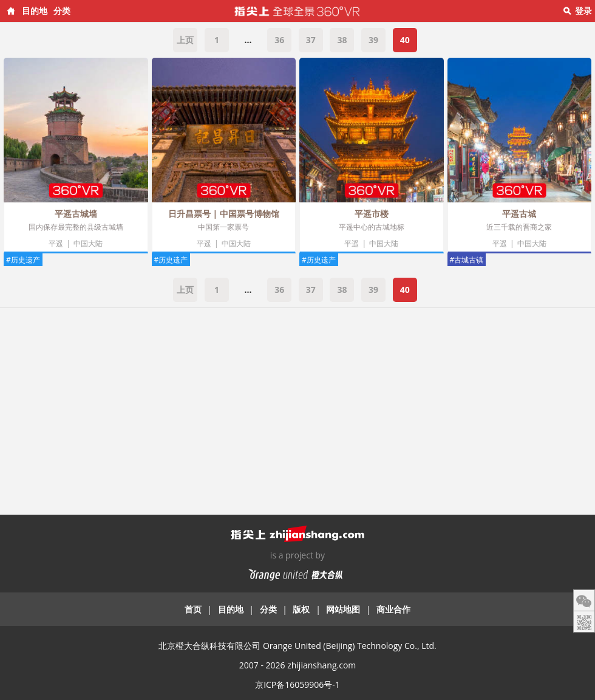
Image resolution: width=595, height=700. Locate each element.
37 (311, 40)
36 (279, 40)
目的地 (35, 11)
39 (373, 40)
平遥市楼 (372, 214)
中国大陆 (88, 243)
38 (342, 40)
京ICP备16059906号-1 (297, 685)
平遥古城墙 (76, 214)
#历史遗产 (23, 260)
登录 (583, 11)
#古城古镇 (467, 260)
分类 (62, 11)
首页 (193, 609)
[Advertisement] (297, 405)
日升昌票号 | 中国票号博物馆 (224, 214)
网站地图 (343, 609)
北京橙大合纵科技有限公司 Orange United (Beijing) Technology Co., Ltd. (297, 646)
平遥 (56, 243)
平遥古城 (519, 214)
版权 (301, 609)
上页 (185, 40)
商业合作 (393, 609)
